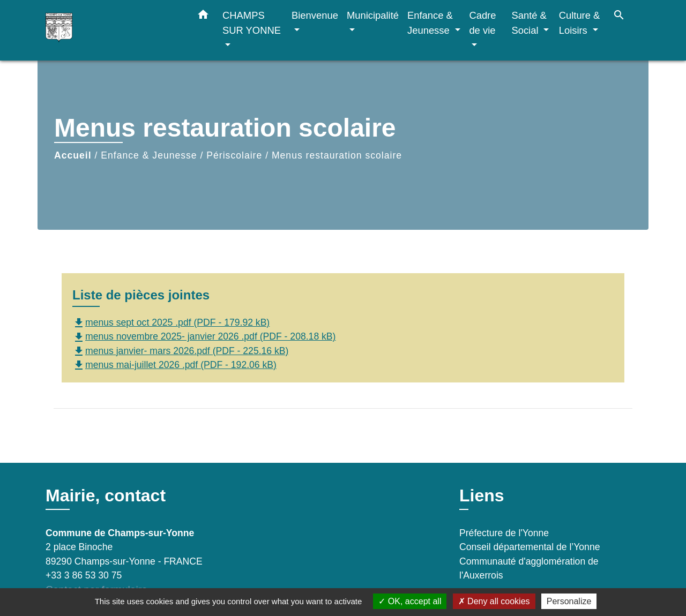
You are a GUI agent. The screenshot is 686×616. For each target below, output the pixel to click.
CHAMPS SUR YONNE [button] (252, 23)
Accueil (73, 155)
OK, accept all (410, 601)
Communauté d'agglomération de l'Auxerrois (529, 568)
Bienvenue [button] (315, 15)
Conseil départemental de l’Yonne (530, 547)
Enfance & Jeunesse (149, 155)
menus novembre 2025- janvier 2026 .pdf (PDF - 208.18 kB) (204, 336)
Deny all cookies (494, 601)
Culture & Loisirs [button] (580, 23)
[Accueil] (113, 30)
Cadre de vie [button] (482, 23)
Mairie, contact (106, 495)
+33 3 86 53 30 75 (84, 575)
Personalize (569, 601)
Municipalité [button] (373, 15)
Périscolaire (234, 155)
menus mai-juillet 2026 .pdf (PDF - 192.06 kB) (174, 365)
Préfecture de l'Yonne (504, 533)
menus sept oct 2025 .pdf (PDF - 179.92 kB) (171, 322)
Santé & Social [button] (529, 23)
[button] (203, 17)
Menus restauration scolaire (337, 155)
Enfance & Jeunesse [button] (430, 23)
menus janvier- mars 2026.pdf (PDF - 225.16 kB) (180, 351)
